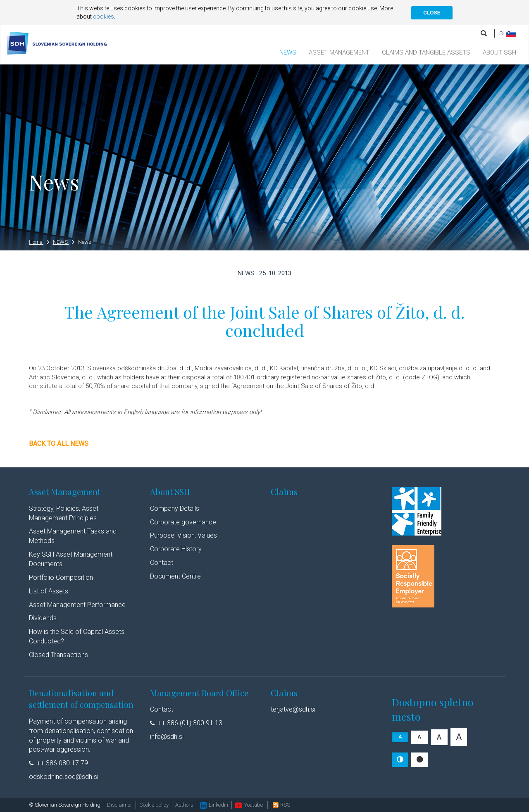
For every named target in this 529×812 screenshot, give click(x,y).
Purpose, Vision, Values (183, 535)
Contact (162, 563)
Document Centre (175, 576)
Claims (284, 492)
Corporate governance (183, 522)
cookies (104, 17)
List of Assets (49, 591)
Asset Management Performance (77, 605)
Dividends (43, 618)
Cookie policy (154, 805)
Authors (184, 805)
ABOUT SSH (499, 52)
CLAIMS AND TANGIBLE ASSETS (426, 52)
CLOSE (432, 13)
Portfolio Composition (61, 577)
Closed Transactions (58, 655)
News (85, 242)
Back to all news (59, 444)
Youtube (249, 805)
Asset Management (65, 492)
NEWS (288, 52)
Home (39, 242)
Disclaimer (120, 805)
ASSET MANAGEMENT (339, 52)
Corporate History (176, 549)
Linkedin (214, 805)
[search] (484, 33)
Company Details (175, 508)
